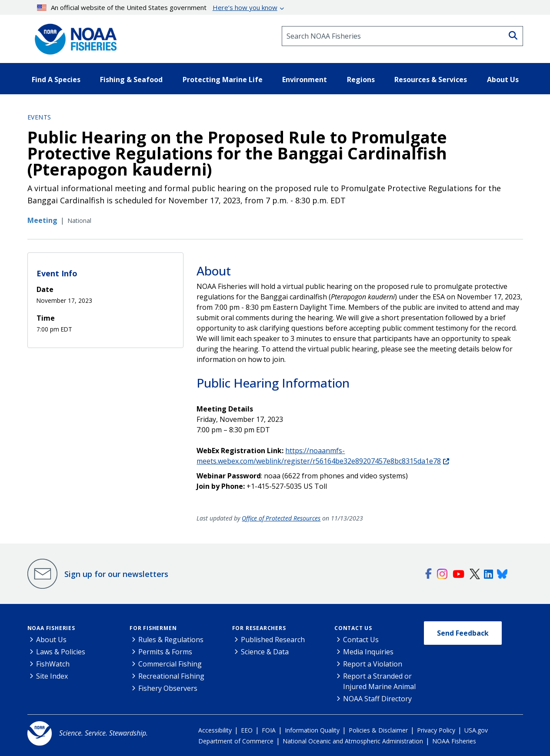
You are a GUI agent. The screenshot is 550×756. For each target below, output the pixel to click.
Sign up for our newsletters (116, 574)
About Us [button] (503, 80)
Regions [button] (361, 80)
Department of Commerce (236, 741)
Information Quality (312, 730)
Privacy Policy (436, 730)
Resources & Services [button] (431, 80)
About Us (51, 640)
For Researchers (259, 628)
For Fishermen (153, 628)
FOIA (269, 730)
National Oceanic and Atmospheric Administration (353, 741)
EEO (247, 730)
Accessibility (215, 730)
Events (39, 117)
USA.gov (476, 730)
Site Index (52, 676)
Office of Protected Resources (281, 518)
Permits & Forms (165, 652)
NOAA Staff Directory (377, 699)
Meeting (42, 220)
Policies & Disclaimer (378, 730)
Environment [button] (305, 80)
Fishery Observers (168, 688)
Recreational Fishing (171, 676)
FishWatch (53, 664)
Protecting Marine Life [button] (223, 80)
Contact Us (353, 628)
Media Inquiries (368, 652)
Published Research (273, 640)
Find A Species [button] (56, 80)
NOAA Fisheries (51, 628)
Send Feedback (463, 633)
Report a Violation (373, 664)
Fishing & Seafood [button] (131, 80)
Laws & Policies (61, 652)
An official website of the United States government (157, 7)
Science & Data (265, 652)
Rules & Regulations (171, 640)
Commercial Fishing (170, 664)
